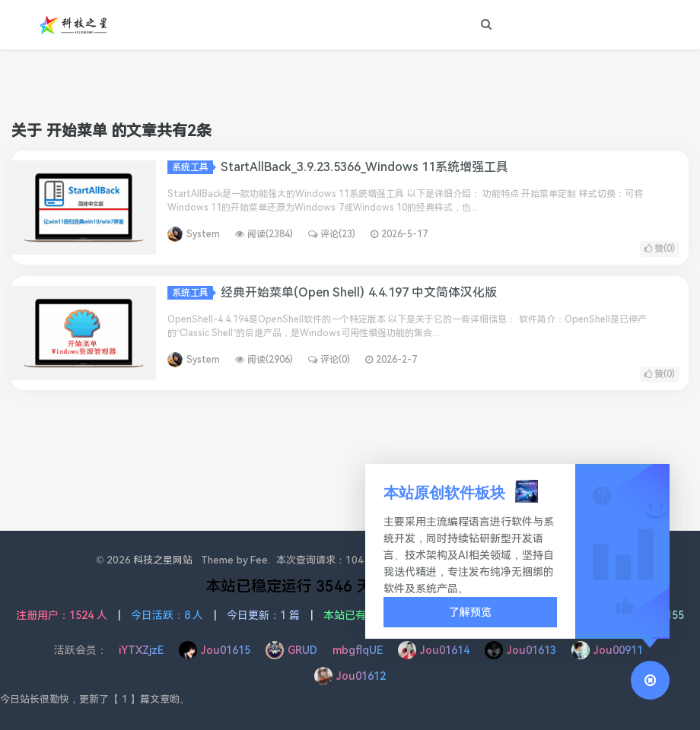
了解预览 (470, 612)
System (203, 234)
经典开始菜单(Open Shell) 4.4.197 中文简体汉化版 (359, 292)
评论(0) (329, 360)
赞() (660, 249)
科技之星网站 (163, 560)
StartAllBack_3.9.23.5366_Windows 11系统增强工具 (364, 167)
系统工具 (192, 167)
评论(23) (332, 234)
